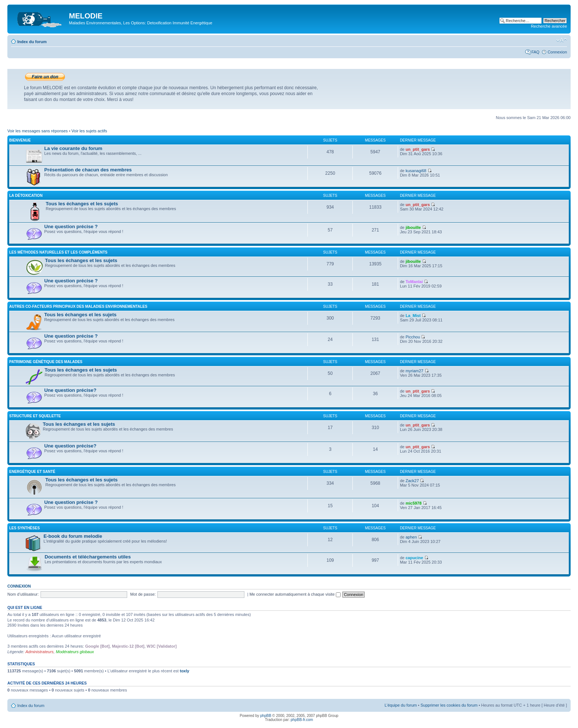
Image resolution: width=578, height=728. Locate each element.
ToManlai (414, 282)
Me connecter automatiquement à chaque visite (295, 594)
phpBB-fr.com (302, 720)
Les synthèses (25, 528)
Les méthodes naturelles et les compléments (58, 252)
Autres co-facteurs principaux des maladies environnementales (78, 306)
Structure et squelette (35, 416)
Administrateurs (39, 652)
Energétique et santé (32, 472)
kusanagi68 (416, 171)
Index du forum (32, 42)
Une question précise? (70, 390)
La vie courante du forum (73, 148)
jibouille (413, 227)
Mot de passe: (143, 594)
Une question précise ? (71, 227)
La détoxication (26, 196)
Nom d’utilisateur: (23, 594)
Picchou (413, 337)
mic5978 (413, 503)
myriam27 (414, 371)
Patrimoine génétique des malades (46, 362)
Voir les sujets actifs (89, 131)
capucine (414, 558)
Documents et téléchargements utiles (88, 557)
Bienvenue (20, 140)
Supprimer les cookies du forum (449, 705)
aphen (411, 537)
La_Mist (413, 316)
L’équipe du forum (401, 705)
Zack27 (412, 481)
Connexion (557, 52)
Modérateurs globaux (75, 652)
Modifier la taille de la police (562, 40)
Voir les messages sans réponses (38, 131)
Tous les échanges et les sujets (82, 204)
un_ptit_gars (418, 149)
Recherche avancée (549, 26)
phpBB (266, 716)
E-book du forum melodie (73, 536)
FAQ (535, 52)
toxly (185, 671)
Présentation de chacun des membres (88, 170)
